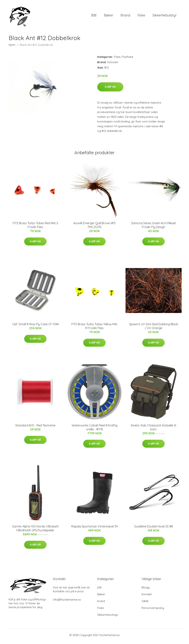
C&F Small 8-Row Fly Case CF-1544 (35, 327)
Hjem (12, 47)
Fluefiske (128, 59)
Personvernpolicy (153, 610)
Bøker (109, 17)
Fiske (141, 17)
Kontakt (147, 597)
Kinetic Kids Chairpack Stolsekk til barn (153, 430)
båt (94, 17)
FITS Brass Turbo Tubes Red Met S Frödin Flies (35, 228)
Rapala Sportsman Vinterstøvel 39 (94, 529)
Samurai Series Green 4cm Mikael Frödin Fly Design (153, 228)
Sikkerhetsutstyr (165, 17)
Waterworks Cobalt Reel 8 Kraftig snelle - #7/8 (94, 430)
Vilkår (145, 604)
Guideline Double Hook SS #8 (154, 529)
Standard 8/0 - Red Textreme (35, 428)
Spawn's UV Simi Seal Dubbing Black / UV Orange (154, 329)
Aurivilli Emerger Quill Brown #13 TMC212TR (94, 228)
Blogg (146, 590)
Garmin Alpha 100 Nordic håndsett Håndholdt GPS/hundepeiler (35, 531)
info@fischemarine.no (67, 602)
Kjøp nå (110, 89)
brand (125, 17)
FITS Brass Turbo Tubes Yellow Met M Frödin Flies (94, 329)
